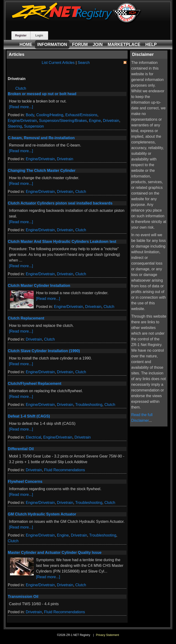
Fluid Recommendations (65, 470)
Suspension (34, 126)
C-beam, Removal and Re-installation (41, 138)
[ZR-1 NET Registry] (77, 22)
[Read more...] (21, 107)
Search (84, 63)
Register (21, 36)
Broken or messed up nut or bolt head (42, 94)
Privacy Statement (107, 635)
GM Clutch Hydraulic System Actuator (42, 514)
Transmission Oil (23, 597)
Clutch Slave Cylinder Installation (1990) (44, 351)
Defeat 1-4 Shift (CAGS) (29, 416)
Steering (15, 126)
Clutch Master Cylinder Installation (39, 286)
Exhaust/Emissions (81, 115)
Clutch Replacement (26, 318)
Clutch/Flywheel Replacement (35, 384)
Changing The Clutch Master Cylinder (42, 171)
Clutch (21, 88)
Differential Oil (21, 449)
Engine (95, 121)
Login (39, 36)
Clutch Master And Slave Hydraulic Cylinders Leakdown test (62, 242)
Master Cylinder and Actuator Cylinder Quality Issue (55, 553)
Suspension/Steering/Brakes (63, 121)
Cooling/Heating (50, 115)
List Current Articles (58, 63)
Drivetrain (111, 121)
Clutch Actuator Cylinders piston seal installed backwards (60, 203)
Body (30, 115)
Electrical (33, 437)
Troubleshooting (89, 405)
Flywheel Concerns (25, 482)
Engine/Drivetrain (22, 121)
